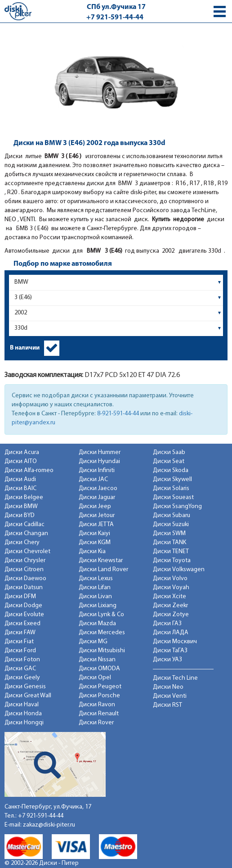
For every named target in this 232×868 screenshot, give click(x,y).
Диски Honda (23, 714)
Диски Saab (169, 452)
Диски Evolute (24, 615)
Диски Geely (22, 678)
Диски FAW (20, 633)
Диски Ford (20, 651)
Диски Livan (95, 597)
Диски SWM (169, 534)
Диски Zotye (171, 615)
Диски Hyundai (99, 461)
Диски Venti (170, 696)
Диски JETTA (96, 525)
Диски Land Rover (103, 570)
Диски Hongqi (24, 723)
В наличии (25, 348)
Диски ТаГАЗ (170, 651)
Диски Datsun (24, 588)
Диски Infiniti (97, 470)
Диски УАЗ (167, 660)
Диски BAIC (20, 489)
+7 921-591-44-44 (115, 18)
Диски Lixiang (98, 606)
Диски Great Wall (28, 696)
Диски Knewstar (101, 561)
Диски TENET (171, 552)
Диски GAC (20, 669)
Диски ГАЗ (167, 624)
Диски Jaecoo (98, 489)
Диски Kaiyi (94, 534)
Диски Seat (169, 461)
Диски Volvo (170, 579)
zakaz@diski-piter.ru (49, 825)
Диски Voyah (171, 588)
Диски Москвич (175, 642)
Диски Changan (26, 534)
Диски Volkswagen (179, 570)
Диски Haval (22, 705)
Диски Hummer (100, 452)
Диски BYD (20, 516)
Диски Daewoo (25, 579)
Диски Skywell (172, 479)
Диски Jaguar (97, 498)
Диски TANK (170, 543)
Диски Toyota (172, 561)
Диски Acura (22, 452)
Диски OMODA (99, 669)
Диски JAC (93, 479)
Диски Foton (22, 660)
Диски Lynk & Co (101, 615)
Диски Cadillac (25, 525)
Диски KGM (95, 543)
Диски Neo (168, 687)
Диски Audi (20, 479)
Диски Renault (99, 714)
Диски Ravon (97, 705)
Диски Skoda (171, 470)
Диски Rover (96, 723)
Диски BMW (21, 507)
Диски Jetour (97, 516)
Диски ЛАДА (171, 633)
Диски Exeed (22, 624)
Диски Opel (95, 678)
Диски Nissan (97, 660)
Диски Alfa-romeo (29, 470)
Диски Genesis (25, 687)
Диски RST (167, 705)
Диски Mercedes (102, 633)
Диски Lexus (96, 579)
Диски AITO (21, 461)
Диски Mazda (97, 624)
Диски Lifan (95, 588)
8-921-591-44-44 (118, 414)
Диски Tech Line (175, 678)
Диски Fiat (19, 642)
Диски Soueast (173, 498)
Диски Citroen (24, 570)
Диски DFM (20, 597)
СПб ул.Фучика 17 (116, 7)
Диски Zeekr (170, 606)
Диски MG (93, 642)
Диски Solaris (171, 489)
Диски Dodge (23, 606)
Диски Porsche (99, 696)
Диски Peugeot (100, 687)
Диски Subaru (172, 516)
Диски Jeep (95, 507)
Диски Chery (22, 543)
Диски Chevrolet (27, 552)
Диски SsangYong (177, 507)
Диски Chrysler (25, 561)
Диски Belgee (24, 498)
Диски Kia (92, 552)
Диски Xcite (170, 597)
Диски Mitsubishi (102, 651)
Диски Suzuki (171, 525)
